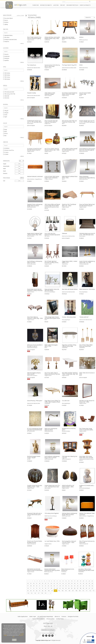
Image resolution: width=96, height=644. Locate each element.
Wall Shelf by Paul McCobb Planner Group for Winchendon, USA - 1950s (35, 570)
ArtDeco (81, 37)
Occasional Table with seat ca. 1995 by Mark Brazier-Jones (34, 514)
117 (38, 593)
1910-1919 (6, 98)
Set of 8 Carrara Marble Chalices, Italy (85, 94)
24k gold (6, 113)
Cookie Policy (60, 619)
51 (39, 586)
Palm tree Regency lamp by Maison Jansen (34, 373)
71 (31, 588)
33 (54, 583)
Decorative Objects (46, 5)
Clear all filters (20, 15)
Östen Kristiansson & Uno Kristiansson (67, 570)
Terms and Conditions (39, 619)
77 (48, 588)
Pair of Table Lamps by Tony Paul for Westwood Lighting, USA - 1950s (34, 38)
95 (34, 591)
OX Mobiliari (64, 572)
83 (66, 588)
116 (35, 593)
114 (28, 593)
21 (86, 581)
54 (48, 586)
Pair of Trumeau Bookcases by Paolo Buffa (87, 542)
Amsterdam (6, 56)
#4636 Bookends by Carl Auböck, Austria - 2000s (68, 486)
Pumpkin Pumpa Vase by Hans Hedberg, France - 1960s (34, 486)
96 (36, 591)
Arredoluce (6, 148)
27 (36, 583)
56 (54, 586)
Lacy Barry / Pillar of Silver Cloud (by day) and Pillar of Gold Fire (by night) (86, 570)
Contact (64, 616)
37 (66, 583)
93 (28, 591)
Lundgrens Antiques (48, 179)
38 (69, 583)
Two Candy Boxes (31, 65)
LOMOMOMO (47, 40)
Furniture (36, 5)
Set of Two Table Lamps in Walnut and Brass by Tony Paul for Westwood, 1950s (52, 374)
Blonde (5, 134)
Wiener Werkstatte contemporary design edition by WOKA (87, 177)
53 (45, 586)
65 (80, 586)
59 (63, 586)
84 (69, 588)
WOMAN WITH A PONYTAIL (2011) (69, 429)
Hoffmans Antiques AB (84, 264)
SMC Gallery (47, 236)
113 (93, 591)
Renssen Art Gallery (66, 431)
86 (74, 588)
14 (66, 581)
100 (48, 591)
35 (60, 583)
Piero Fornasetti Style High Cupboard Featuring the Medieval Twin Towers (51, 122)
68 (89, 586)
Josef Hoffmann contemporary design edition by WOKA (52, 457)
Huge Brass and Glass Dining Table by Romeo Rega (69, 346)
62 (72, 586)
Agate (5, 117)
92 (92, 588)
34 (57, 583)
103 (59, 591)
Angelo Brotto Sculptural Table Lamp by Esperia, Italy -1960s (34, 234)
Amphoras (6, 42)
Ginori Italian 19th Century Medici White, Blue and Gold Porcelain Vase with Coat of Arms (86, 457)
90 (86, 588)
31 (48, 583)
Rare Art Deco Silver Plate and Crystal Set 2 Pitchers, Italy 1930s (69, 122)
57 (57, 586)
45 (89, 583)
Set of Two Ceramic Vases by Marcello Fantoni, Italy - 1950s (52, 149)
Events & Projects (85, 5)
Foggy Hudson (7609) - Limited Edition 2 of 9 (69, 262)
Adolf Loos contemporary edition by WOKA (51, 429)
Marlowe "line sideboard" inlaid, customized (87, 514)
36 (63, 583)
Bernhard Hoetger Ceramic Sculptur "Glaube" (34, 457)
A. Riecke (6, 154)
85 (72, 588)
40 (74, 583)
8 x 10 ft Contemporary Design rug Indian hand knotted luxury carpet (34, 429)
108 (76, 591)
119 (45, 593)
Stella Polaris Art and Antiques (51, 516)
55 (51, 586)
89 (83, 588)
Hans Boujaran (30, 123)
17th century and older (9, 92)
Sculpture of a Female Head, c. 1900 (87, 486)
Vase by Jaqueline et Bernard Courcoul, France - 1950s (69, 542)
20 (83, 581)
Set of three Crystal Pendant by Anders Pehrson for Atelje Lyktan (69, 94)
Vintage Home (47, 123)
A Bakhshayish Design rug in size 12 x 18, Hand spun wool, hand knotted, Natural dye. (35, 122)
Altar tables (6, 37)
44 (86, 583)
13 (63, 581)
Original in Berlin (30, 40)
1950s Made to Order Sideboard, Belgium (52, 94)
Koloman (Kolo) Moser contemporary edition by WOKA (52, 570)
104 (62, 591)
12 (60, 581)
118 (42, 593)
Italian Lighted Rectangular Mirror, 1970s (51, 346)
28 (39, 583)
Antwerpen (6, 58)
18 (77, 581)
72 (34, 588)
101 (52, 591)
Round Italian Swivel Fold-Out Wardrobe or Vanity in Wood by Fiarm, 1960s (35, 290)
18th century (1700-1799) (9, 94)
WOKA (81, 65)
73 (36, 588)
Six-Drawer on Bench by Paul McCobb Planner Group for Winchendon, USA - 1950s (34, 149)
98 (42, 591)
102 (55, 591)
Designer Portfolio (72, 5)
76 (45, 588)
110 (83, 591)
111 (86, 591)
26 (34, 583)
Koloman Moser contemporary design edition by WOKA (69, 514)
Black (5, 132)
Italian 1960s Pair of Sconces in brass (87, 373)
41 (77, 583)
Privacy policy (50, 619)
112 (90, 591)
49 (34, 586)
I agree (14, 640)
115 (31, 593)
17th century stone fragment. (52, 513)
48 (31, 586)
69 (92, 586)
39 (72, 583)
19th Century (6, 73)
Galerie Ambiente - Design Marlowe (34, 179)
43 (83, 583)
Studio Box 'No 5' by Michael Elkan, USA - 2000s (69, 205)
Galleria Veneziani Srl (66, 459)
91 (89, 588)
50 (36, 586)
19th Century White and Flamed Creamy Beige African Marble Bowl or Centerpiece (52, 205)
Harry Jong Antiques (83, 292)
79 (54, 588)
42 (80, 583)
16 (71, 581)
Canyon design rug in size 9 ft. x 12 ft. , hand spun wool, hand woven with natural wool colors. (52, 486)
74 (39, 588)
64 (77, 586)
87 (77, 588)
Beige (5, 129)
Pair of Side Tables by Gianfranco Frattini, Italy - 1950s (35, 318)
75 (42, 588)
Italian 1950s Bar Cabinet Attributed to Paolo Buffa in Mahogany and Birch (69, 38)
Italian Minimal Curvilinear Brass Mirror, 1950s (70, 177)
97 (39, 591)
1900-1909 (6, 96)
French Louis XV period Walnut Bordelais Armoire (34, 542)
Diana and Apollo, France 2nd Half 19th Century (52, 290)
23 (92, 581)
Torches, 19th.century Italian (69, 317)
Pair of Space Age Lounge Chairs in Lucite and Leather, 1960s (87, 429)
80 (57, 588)
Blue (5, 136)
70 (28, 588)
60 (66, 586)
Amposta (6, 54)
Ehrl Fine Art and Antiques (50, 292)
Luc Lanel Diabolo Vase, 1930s (52, 541)
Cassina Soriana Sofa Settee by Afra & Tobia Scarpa (52, 66)
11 (57, 581)
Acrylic (5, 115)
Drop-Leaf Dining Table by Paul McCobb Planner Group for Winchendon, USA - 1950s (87, 205)
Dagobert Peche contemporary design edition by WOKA (35, 205)
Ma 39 (63, 40)
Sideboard (64, 233)
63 (74, 586)
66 (83, 586)
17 (74, 581)
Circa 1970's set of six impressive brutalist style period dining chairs (52, 234)
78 (51, 588)
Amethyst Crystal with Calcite (10, 40)
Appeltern (6, 60)
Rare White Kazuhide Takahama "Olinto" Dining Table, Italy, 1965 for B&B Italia (70, 374)
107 (73, 591)
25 (31, 583)
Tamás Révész (65, 264)
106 (69, 591)
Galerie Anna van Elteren (32, 348)
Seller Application (23, 616)
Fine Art (63, 5)
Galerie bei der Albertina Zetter (33, 68)
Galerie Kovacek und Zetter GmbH (69, 68)
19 (80, 581)
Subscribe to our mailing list (48, 630)
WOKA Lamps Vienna (84, 40)
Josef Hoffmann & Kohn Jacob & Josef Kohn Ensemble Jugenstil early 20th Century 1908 (87, 149)
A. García (6, 152)
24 (28, 583)
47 (28, 586)
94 (31, 591)
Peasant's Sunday (31, 93)
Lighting (56, 5)
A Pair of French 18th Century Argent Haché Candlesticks (52, 177)
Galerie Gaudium (48, 96)
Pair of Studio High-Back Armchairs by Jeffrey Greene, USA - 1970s (51, 262)
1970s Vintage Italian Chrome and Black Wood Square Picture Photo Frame (52, 318)
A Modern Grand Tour (8, 150)
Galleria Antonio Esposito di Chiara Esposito (52, 208)
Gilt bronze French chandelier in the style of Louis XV (35, 346)
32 (51, 583)
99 (45, 591)
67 (86, 586)
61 (69, 586)
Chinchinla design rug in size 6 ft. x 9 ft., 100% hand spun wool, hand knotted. (87, 234)
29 (42, 583)
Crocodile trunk (66, 401)
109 (79, 591)
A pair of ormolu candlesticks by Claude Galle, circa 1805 (87, 262)
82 (63, 588)
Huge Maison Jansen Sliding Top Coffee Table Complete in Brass (52, 401)
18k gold (6, 111)
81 (60, 588)
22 (89, 581)
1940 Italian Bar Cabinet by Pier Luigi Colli (69, 457)
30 (45, 583)
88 (80, 588)
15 (69, 581)
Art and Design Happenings (45, 616)
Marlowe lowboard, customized (35, 177)
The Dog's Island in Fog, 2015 (69, 65)
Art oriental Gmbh (31, 431)
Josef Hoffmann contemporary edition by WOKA (34, 262)
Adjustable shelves (8, 35)
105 (66, 591)
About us (57, 616)
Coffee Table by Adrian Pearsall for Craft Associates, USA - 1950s (69, 149)
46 (92, 583)
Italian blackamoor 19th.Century (87, 289)
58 (60, 586)
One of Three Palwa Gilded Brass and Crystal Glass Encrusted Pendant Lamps (86, 346)
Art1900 (28, 459)
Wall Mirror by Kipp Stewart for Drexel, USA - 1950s (87, 401)
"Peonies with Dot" (84, 317)
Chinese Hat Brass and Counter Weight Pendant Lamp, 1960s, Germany (52, 38)
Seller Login (33, 616)
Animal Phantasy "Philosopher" (35, 401)
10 (54, 581)
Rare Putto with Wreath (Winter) (70, 289)
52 (42, 586)
